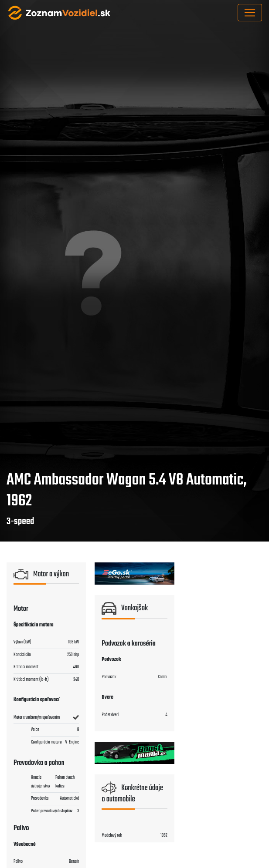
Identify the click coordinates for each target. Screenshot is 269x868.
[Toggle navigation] (250, 13)
